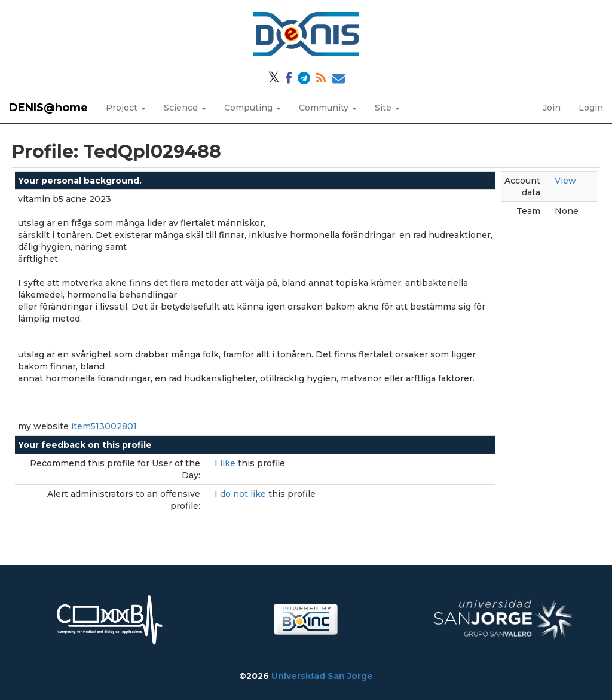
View (565, 181)
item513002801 (104, 426)
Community (328, 108)
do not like (244, 494)
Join (552, 108)
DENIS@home (48, 108)
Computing (253, 108)
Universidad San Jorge (322, 676)
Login (591, 108)
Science (185, 108)
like (229, 463)
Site (387, 108)
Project (126, 108)
